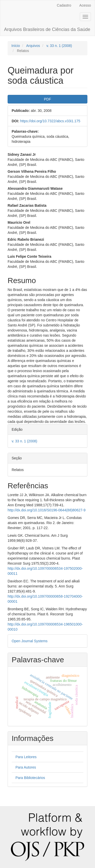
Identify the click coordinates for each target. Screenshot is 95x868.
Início (16, 46)
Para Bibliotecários (30, 778)
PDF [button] (48, 99)
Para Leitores (26, 757)
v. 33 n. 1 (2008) (59, 46)
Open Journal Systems (30, 641)
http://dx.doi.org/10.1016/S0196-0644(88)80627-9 (46, 510)
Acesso (85, 5)
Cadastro (64, 5)
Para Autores (26, 767)
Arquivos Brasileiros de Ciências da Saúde (47, 29)
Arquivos (33, 46)
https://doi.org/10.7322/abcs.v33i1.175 (50, 121)
